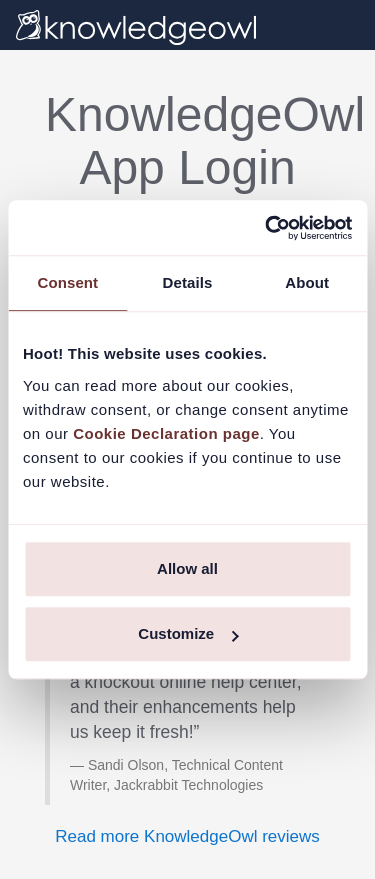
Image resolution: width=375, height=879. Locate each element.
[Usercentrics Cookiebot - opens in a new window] (267, 228)
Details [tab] (188, 282)
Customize (188, 633)
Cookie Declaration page (166, 433)
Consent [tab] (67, 282)
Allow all (187, 568)
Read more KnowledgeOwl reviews (187, 836)
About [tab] (307, 282)
